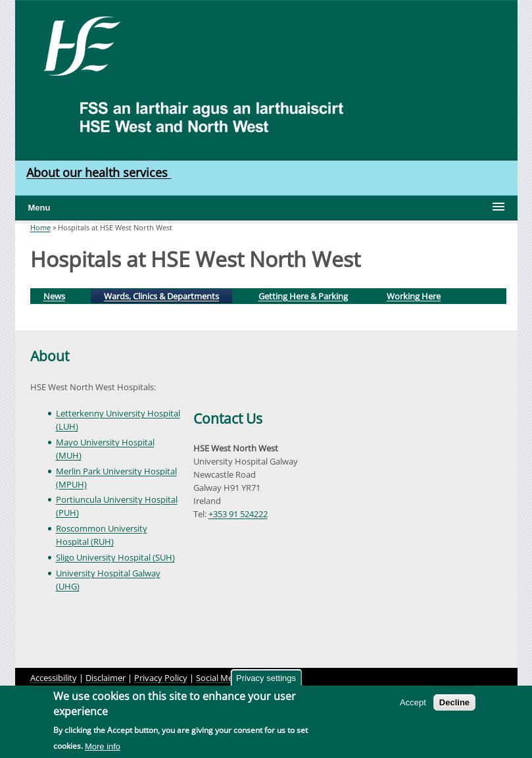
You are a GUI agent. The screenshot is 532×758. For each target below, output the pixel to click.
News (54, 296)
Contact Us (228, 418)
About (50, 356)
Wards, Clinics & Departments (167, 295)
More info (103, 746)
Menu (39, 208)
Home (40, 227)
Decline (454, 702)
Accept (413, 702)
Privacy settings (266, 678)
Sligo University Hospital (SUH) (115, 557)
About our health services (99, 172)
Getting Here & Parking (303, 296)
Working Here (414, 296)
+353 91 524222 (238, 514)
